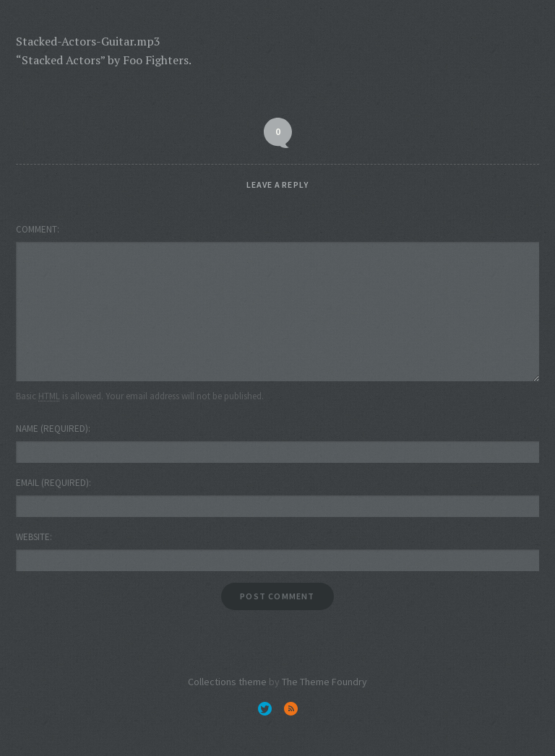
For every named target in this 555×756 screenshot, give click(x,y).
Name (52, 429)
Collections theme (227, 682)
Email (52, 483)
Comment (36, 229)
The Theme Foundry (324, 682)
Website (33, 537)
